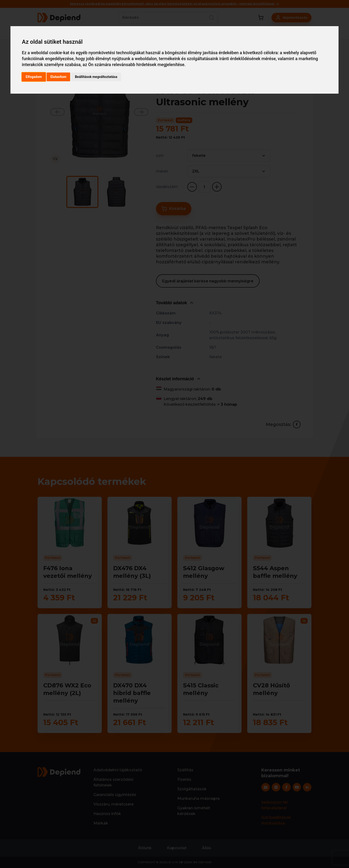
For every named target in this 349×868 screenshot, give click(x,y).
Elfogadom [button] (34, 77)
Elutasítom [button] (58, 77)
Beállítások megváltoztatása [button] (96, 77)
